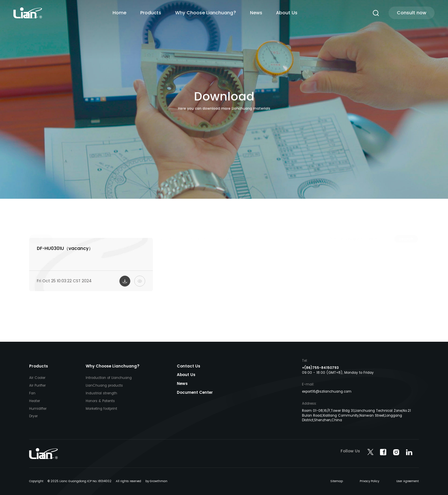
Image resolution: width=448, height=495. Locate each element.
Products (151, 13)
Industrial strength (101, 393)
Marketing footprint (101, 409)
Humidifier (38, 409)
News (256, 13)
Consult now (412, 13)
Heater (35, 401)
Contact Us (189, 366)
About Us (287, 13)
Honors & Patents (100, 401)
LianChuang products (104, 385)
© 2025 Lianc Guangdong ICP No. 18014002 (80, 481)
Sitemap (337, 481)
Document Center (195, 392)
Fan (32, 393)
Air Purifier (37, 385)
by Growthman (156, 481)
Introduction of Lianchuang (109, 378)
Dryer (33, 416)
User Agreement (408, 481)
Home (119, 13)
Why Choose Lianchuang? (206, 13)
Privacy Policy (369, 481)
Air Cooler (37, 378)
